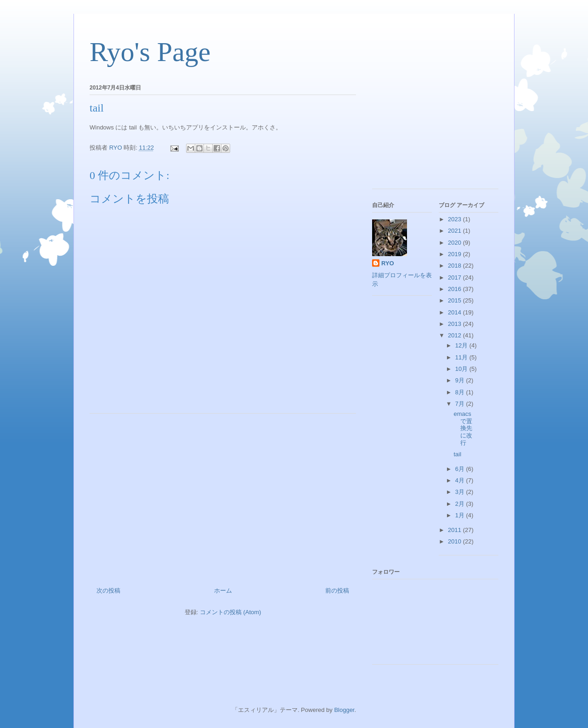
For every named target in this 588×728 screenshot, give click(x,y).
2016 (455, 289)
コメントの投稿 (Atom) (231, 612)
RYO (388, 263)
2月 (461, 504)
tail (457, 454)
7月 (461, 404)
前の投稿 (337, 591)
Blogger (344, 710)
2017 (455, 277)
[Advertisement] (223, 497)
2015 (455, 300)
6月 (461, 469)
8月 (461, 392)
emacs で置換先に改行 (463, 428)
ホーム (223, 591)
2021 (455, 231)
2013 (455, 324)
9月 (461, 380)
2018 (455, 266)
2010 (455, 541)
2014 (455, 312)
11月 (462, 357)
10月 (462, 369)
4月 (461, 480)
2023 (455, 219)
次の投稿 (108, 591)
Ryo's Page (150, 52)
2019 (455, 254)
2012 (455, 335)
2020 (455, 243)
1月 (461, 515)
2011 (455, 530)
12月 (462, 345)
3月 (461, 492)
